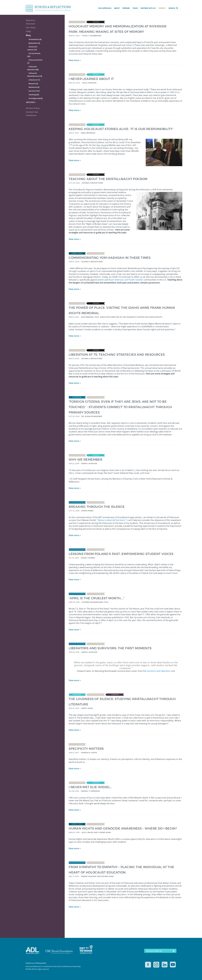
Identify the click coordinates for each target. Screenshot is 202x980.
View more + (75, 60)
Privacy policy (41, 963)
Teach (135, 8)
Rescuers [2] (33, 84)
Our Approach (105, 8)
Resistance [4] (34, 87)
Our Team (31, 28)
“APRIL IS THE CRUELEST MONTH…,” (96, 598)
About (117, 8)
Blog (28, 35)
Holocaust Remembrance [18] (35, 75)
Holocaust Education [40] (33, 68)
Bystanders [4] (34, 43)
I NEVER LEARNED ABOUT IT (91, 79)
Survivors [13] (34, 91)
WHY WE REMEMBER (85, 459)
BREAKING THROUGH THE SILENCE (97, 507)
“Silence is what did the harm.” (112, 520)
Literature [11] (34, 80)
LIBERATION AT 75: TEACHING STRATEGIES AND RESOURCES (117, 354)
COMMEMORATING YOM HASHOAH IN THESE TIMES (110, 258)
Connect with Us (154, 951)
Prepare (126, 8)
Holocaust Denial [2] (35, 61)
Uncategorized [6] (36, 98)
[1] (132, 45)
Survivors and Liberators (159, 671)
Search (172, 8)
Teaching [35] (34, 95)
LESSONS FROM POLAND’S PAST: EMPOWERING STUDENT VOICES (121, 554)
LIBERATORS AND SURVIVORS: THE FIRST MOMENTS (110, 648)
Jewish (101, 280)
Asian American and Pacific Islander (126, 280)
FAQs (29, 31)
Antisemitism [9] (35, 39)
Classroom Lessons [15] (32, 48)
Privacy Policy (33, 108)
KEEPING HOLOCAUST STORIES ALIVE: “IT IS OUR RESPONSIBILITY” (121, 129)
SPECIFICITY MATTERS (86, 749)
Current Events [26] (34, 55)
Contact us (30, 963)
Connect (162, 8)
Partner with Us (148, 8)
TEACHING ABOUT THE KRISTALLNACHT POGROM (108, 179)
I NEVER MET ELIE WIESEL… (90, 787)
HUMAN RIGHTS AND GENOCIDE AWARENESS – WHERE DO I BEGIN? (123, 828)
